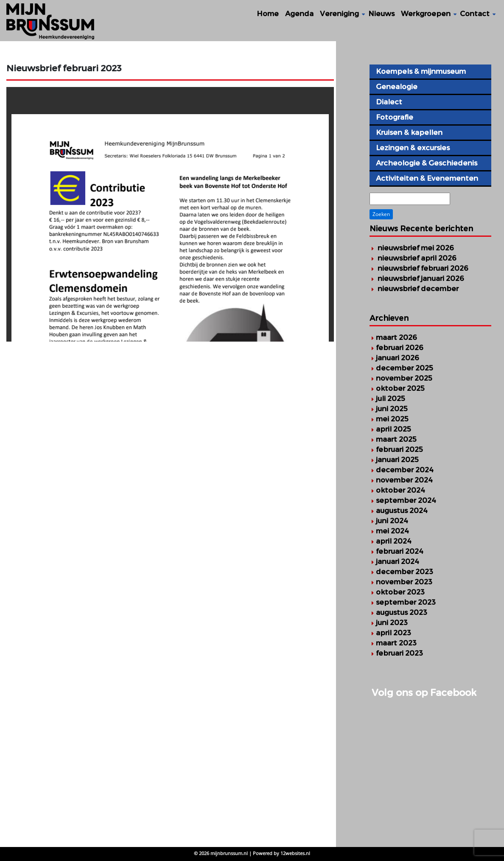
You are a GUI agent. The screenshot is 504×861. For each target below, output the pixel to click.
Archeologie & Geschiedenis (427, 163)
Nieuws (381, 14)
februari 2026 (400, 348)
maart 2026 (396, 337)
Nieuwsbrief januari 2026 (421, 278)
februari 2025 (399, 449)
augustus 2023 (402, 612)
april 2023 (393, 633)
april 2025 (393, 429)
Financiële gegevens (220, 717)
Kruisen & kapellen (409, 132)
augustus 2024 (402, 510)
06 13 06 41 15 (43, 746)
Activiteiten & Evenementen (427, 178)
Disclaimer (203, 736)
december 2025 (405, 368)
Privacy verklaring (215, 707)
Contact (475, 14)
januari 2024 (398, 561)
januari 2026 (398, 358)
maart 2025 (396, 439)
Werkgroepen (426, 14)
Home (268, 14)
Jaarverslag (205, 726)
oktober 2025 (400, 388)
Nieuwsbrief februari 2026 (423, 268)
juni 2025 (392, 409)
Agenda (299, 14)
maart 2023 (396, 643)
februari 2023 (399, 653)
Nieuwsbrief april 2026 (417, 258)
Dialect (389, 102)
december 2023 (405, 572)
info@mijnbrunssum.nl (65, 756)
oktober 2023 (400, 592)
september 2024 (406, 500)
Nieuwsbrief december (418, 289)
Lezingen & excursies (413, 148)
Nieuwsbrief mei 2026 (416, 248)
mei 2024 (392, 531)
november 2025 (404, 378)
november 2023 (404, 582)
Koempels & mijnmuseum (421, 71)
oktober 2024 (400, 490)
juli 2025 (391, 398)
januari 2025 (397, 460)
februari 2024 (400, 551)
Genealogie (397, 87)
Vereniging (339, 14)
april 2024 (394, 541)
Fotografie (395, 117)
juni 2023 (392, 623)
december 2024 (405, 470)
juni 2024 (392, 521)
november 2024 (404, 480)
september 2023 (406, 602)
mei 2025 (392, 419)
